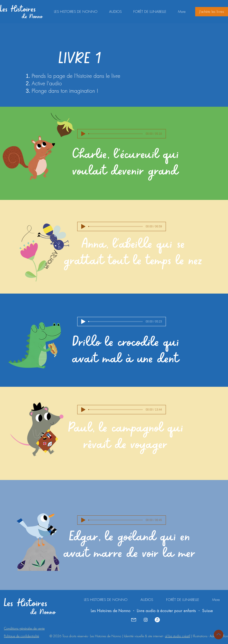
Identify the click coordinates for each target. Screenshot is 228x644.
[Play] (83, 134)
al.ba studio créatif (178, 636)
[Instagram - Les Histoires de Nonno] (146, 620)
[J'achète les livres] (212, 12)
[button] (115, 12)
